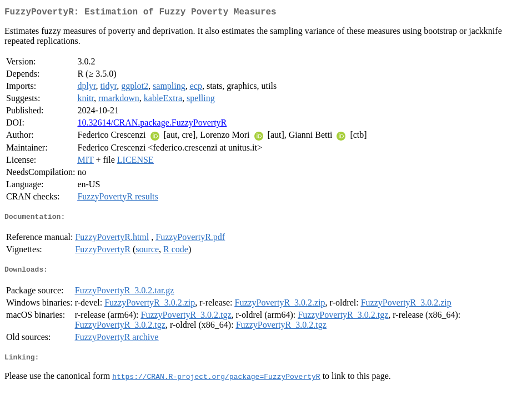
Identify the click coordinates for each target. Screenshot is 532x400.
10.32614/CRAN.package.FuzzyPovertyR (152, 125)
